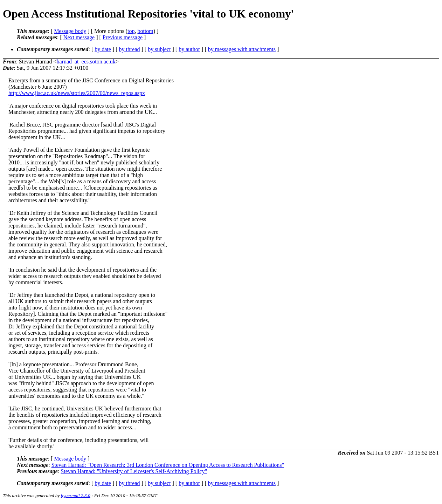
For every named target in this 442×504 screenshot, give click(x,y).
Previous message (123, 37)
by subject (159, 49)
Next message (79, 37)
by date (103, 49)
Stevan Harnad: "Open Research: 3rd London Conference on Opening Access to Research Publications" (168, 465)
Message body (70, 31)
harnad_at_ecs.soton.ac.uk (86, 62)
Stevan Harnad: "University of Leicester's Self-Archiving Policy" (134, 471)
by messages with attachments (242, 49)
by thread (130, 49)
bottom (145, 31)
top (131, 31)
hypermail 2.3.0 (76, 495)
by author (189, 49)
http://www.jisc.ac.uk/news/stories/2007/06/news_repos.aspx (77, 93)
